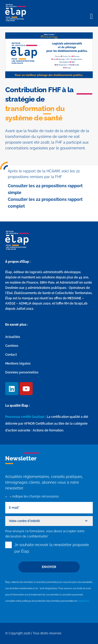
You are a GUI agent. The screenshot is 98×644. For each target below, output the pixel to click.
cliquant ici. (84, 601)
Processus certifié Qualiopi (25, 417)
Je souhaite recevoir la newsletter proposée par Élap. (52, 549)
